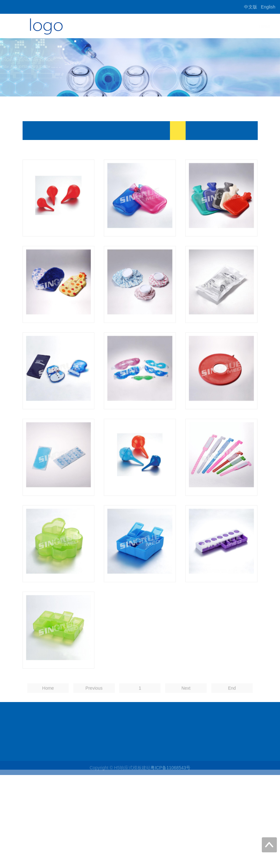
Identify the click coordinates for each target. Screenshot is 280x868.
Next (186, 708)
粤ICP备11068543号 (171, 771)
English (268, 7)
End (232, 708)
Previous (94, 708)
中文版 (251, 7)
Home (181, 26)
